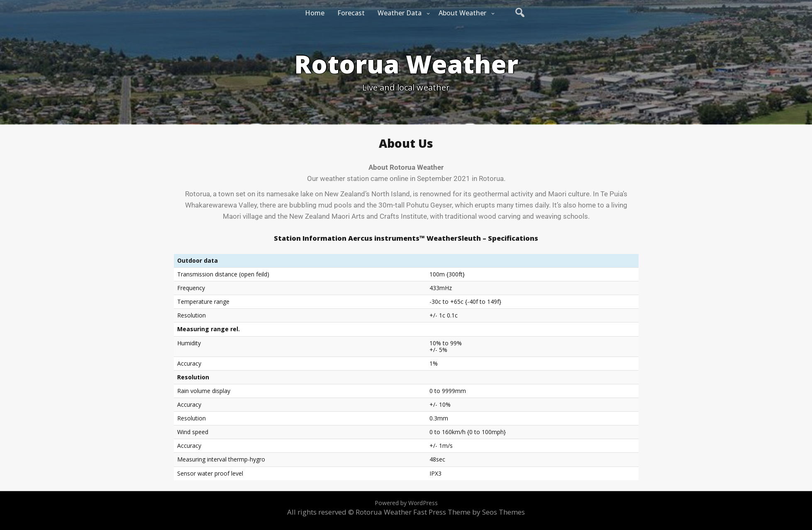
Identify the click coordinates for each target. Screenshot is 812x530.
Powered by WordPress (406, 503)
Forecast (351, 13)
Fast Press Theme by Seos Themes (469, 512)
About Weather (462, 13)
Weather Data (400, 13)
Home (315, 13)
